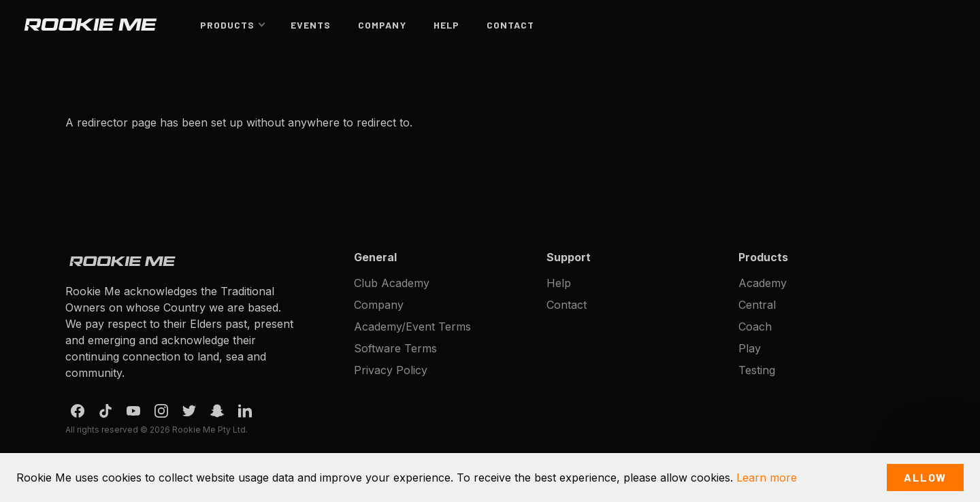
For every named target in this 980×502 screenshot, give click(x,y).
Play (750, 348)
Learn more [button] (767, 478)
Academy (763, 283)
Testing (757, 370)
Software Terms (395, 348)
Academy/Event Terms (412, 327)
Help (446, 25)
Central (757, 305)
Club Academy (392, 283)
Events (311, 25)
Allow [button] (925, 477)
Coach (755, 327)
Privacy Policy (391, 370)
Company (382, 25)
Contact (510, 25)
